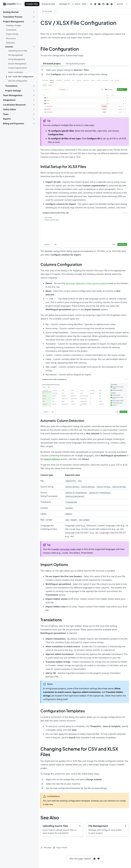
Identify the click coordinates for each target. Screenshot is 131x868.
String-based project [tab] (75, 64)
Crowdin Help (32, 4)
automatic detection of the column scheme (86, 283)
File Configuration (60, 49)
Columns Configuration (61, 264)
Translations (51, 620)
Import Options (54, 564)
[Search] (79, 4)
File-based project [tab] (52, 64)
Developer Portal (66, 4)
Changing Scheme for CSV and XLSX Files (79, 752)
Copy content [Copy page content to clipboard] (60, 847)
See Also (50, 818)
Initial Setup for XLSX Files (63, 166)
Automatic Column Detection (62, 421)
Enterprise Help (48, 4)
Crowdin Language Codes (63, 549)
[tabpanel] (85, 107)
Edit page (46, 847)
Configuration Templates (63, 711)
